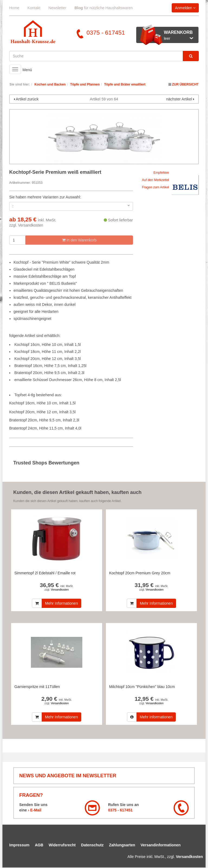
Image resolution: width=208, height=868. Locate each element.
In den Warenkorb (79, 240)
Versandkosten (31, 225)
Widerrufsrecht (62, 845)
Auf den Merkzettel (155, 180)
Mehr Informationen (61, 603)
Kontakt (34, 8)
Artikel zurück (27, 99)
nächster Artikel (180, 99)
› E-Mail (35, 810)
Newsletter (57, 8)
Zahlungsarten (122, 845)
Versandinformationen (161, 845)
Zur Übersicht (185, 84)
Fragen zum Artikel (155, 187)
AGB (39, 845)
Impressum (19, 845)
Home (14, 8)
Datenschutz (92, 845)
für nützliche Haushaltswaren (104, 8)
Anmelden (185, 8)
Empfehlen (161, 173)
